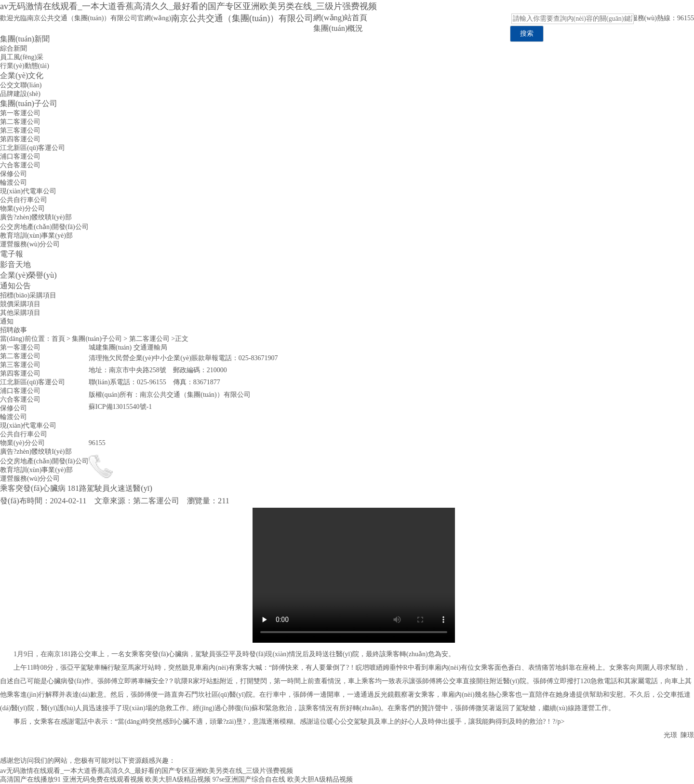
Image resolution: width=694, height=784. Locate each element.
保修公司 (13, 174)
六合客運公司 (20, 165)
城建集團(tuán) (110, 347)
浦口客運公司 (20, 156)
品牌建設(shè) (20, 94)
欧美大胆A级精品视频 (178, 779)
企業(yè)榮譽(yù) (28, 275)
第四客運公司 (20, 139)
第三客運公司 (20, 130)
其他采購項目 (20, 313)
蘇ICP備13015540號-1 (120, 407)
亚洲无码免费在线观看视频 (103, 779)
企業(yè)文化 (22, 75)
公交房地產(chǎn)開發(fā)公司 (44, 227)
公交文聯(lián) (21, 85)
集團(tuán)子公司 (29, 103)
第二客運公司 (20, 122)
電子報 (12, 254)
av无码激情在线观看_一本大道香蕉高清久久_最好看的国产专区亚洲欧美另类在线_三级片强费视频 (188, 6)
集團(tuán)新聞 (25, 39)
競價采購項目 (20, 304)
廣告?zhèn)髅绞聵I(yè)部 (36, 217)
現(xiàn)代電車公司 (28, 191)
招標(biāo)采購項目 (28, 295)
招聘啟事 (13, 330)
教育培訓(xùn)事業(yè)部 (36, 236)
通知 (7, 321)
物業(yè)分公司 (22, 209)
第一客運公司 (20, 113)
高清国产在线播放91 (30, 779)
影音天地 (15, 264)
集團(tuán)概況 (338, 28)
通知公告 (15, 286)
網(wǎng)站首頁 (340, 18)
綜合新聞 (13, 48)
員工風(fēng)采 (22, 57)
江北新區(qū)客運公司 (33, 148)
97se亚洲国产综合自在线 (249, 779)
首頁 (58, 339)
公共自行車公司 (24, 200)
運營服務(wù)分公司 (30, 244)
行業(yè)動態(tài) (25, 66)
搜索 (527, 34)
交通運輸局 (150, 347)
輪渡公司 (13, 182)
